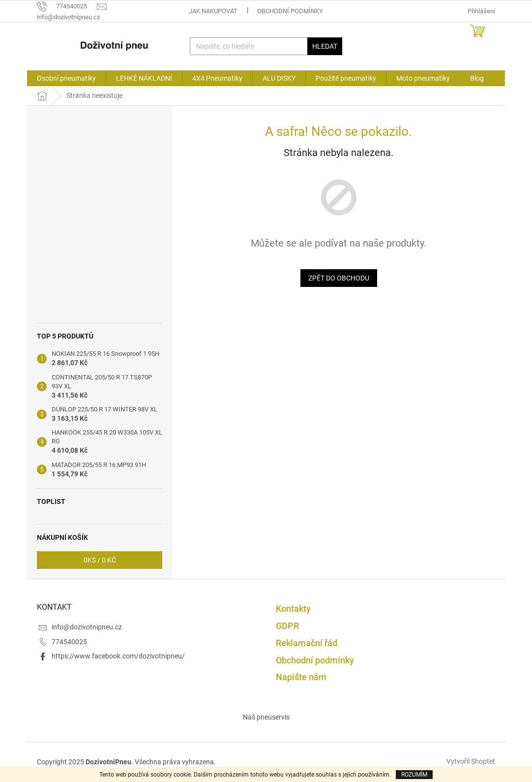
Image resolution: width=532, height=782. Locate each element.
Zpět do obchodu (339, 278)
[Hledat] (266, 46)
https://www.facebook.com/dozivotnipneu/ (118, 656)
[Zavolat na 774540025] (67, 6)
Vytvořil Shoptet (471, 761)
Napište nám (301, 677)
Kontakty (293, 609)
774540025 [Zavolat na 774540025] (69, 642)
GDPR (287, 626)
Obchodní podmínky (290, 11)
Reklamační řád (307, 643)
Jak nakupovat (213, 11)
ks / (100, 560)
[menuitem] (66, 78)
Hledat (325, 46)
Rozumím (414, 775)
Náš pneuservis (266, 717)
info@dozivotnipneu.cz (87, 627)
